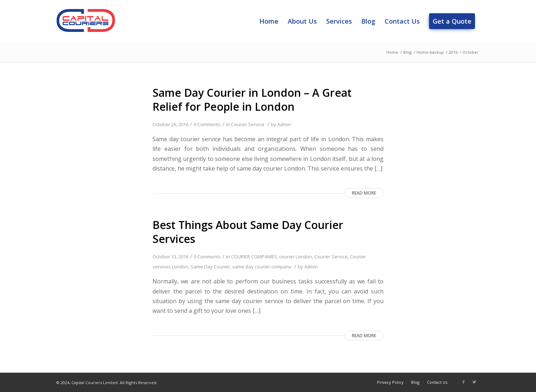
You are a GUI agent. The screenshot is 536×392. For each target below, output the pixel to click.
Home (392, 52)
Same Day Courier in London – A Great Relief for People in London (252, 100)
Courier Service (248, 124)
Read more (364, 193)
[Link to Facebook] (464, 382)
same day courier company (262, 267)
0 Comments (207, 124)
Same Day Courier (210, 267)
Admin (284, 124)
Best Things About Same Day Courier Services (248, 232)
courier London (296, 257)
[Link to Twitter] (474, 382)
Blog (407, 52)
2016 (453, 52)
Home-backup (430, 52)
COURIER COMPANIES (254, 257)
